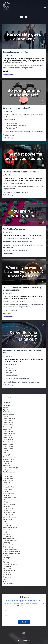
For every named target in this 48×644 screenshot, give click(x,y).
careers (6, 451)
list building (7, 526)
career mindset (8, 440)
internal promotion (9, 504)
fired (5, 474)
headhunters (7, 485)
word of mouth (8, 583)
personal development (10, 541)
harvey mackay (8, 481)
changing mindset (9, 455)
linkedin (6, 523)
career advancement (10, 418)
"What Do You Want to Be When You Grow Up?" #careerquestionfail (23, 289)
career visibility (8, 448)
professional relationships (12, 553)
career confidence (9, 433)
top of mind (7, 575)
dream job (7, 463)
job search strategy (9, 517)
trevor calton (7, 577)
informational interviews (11, 500)
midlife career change (10, 528)
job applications (8, 508)
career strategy (8, 446)
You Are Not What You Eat (14, 229)
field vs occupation (9, 472)
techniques (7, 573)
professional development (11, 551)
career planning (8, 444)
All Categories (7, 405)
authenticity (7, 412)
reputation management (11, 564)
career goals (7, 436)
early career (7, 466)
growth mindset (8, 478)
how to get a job (9, 493)
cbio (5, 453)
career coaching (8, 431)
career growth (8, 438)
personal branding (9, 538)
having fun (7, 483)
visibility (6, 581)
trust (5, 579)
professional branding (10, 549)
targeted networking (10, 571)
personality (7, 543)
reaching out (7, 558)
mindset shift (7, 530)
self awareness (8, 566)
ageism (6, 410)
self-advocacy (8, 568)
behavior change (8, 414)
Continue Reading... (8, 74)
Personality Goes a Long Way (16, 52)
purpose (6, 556)
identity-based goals (10, 498)
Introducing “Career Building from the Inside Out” (22, 352)
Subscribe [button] (24, 622)
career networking (9, 442)
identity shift (7, 496)
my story (6, 532)
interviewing (7, 506)
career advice (8, 421)
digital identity (8, 461)
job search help (8, 515)
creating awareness (9, 457)
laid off (6, 521)
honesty (6, 491)
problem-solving (8, 547)
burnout (6, 416)
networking (7, 534)
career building (8, 425)
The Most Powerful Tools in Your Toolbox (21, 172)
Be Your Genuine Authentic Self (16, 108)
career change (8, 427)
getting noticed (8, 476)
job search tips (8, 519)
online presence (8, 536)
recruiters (6, 560)
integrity (6, 502)
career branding (8, 423)
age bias (6, 408)
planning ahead (8, 545)
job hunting (7, 511)
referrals (6, 562)
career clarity (7, 429)
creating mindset (8, 459)
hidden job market (9, 487)
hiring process (8, 489)
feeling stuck (7, 470)
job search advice (9, 513)
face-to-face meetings (10, 468)
